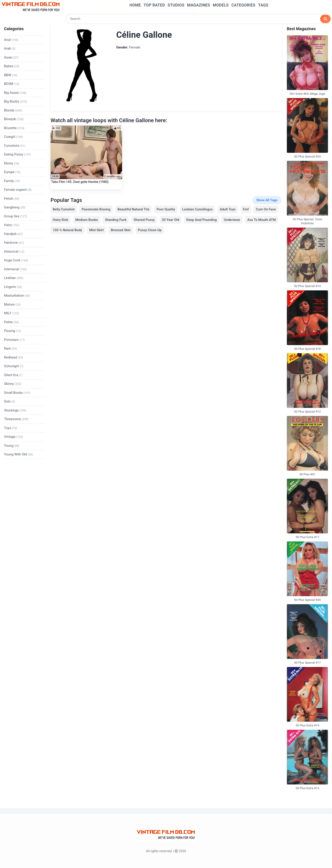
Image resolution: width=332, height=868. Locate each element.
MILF (12, 313)
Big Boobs (15, 101)
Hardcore (14, 243)
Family (12, 181)
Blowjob (14, 119)
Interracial (15, 269)
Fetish (12, 199)
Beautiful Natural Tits (134, 209)
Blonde (13, 110)
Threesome (16, 419)
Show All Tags (267, 200)
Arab (10, 48)
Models (221, 5)
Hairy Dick (60, 220)
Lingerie (13, 287)
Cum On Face (266, 209)
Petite (11, 322)
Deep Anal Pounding (201, 220)
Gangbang (15, 207)
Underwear (232, 220)
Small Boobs (17, 393)
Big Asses (15, 93)
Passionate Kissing (96, 209)
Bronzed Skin (121, 230)
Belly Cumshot (64, 209)
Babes (12, 66)
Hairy (12, 225)
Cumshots (15, 146)
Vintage (14, 437)
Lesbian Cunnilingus (197, 209)
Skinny (13, 384)
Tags (263, 5)
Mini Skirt (96, 230)
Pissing (13, 331)
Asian (11, 57)
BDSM (12, 84)
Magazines (199, 5)
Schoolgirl (14, 366)
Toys (11, 428)
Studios (176, 5)
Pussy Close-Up (150, 230)
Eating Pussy (17, 154)
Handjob (13, 234)
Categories (243, 5)
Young (12, 446)
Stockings (15, 410)
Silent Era (13, 375)
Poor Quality (166, 209)
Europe (12, 172)
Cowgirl (13, 137)
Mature (12, 304)
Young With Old (18, 454)
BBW (11, 75)
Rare (10, 348)
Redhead (14, 357)
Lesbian (14, 278)
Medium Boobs (87, 220)
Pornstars (14, 340)
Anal (11, 40)
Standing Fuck (116, 220)
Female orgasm (18, 190)
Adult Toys (228, 209)
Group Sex (15, 216)
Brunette (14, 128)
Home (135, 5)
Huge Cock (16, 260)
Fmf (246, 209)
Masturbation (17, 296)
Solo (10, 401)
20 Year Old (171, 220)
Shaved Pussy (144, 220)
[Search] (199, 19)
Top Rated (154, 5)
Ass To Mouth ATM (262, 220)
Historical (14, 252)
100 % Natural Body (67, 230)
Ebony (12, 163)
